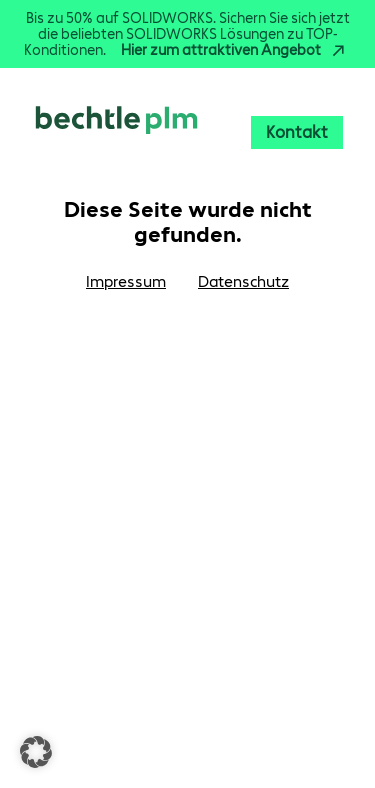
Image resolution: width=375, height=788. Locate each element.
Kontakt (297, 132)
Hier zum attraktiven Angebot (236, 50)
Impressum (126, 281)
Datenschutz (243, 281)
